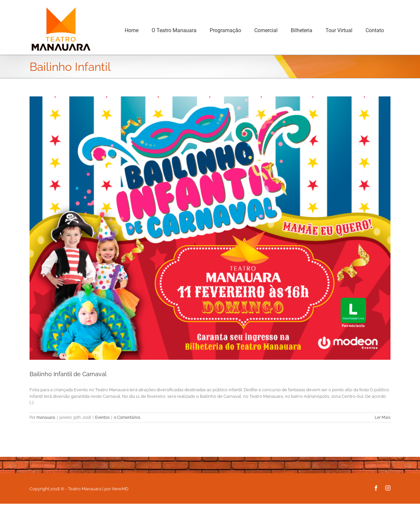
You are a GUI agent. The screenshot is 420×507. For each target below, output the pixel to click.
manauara (46, 417)
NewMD (120, 489)
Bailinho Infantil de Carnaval (68, 374)
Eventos (102, 417)
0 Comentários (127, 417)
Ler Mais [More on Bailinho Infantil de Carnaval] (383, 417)
